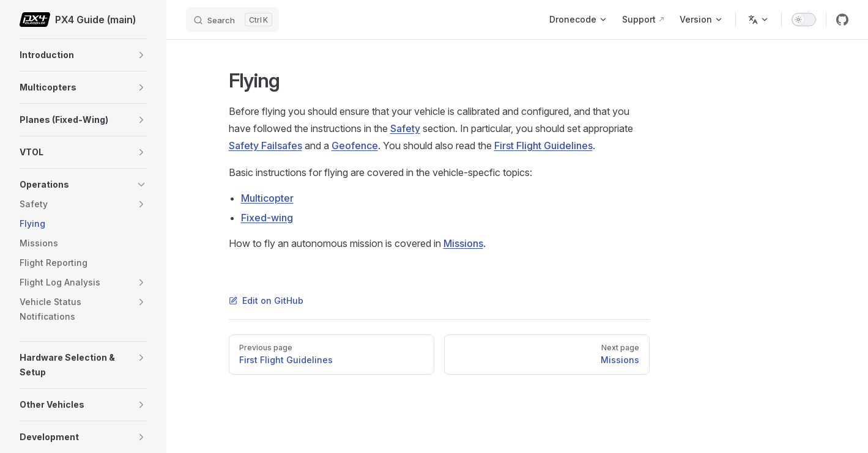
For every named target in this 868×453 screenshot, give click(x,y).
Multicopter (267, 198)
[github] (842, 20)
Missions (463, 243)
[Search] (232, 20)
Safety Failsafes (265, 145)
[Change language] (759, 20)
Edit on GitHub (266, 300)
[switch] (804, 20)
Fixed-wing (267, 218)
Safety (405, 128)
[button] (141, 55)
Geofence (355, 145)
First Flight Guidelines (543, 145)
